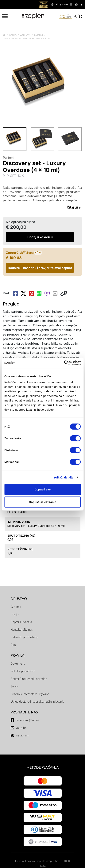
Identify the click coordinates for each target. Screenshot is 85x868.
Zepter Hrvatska (21, 622)
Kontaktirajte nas (22, 630)
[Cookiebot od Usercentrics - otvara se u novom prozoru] (64, 363)
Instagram (22, 735)
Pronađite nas (24, 712)
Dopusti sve (42, 489)
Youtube (21, 728)
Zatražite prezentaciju (25, 637)
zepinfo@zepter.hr (47, 861)
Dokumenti (18, 664)
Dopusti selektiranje (42, 502)
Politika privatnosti (23, 671)
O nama (16, 607)
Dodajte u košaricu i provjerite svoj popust (40, 268)
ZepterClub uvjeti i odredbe (29, 679)
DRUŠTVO (19, 599)
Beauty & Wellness (20, 35)
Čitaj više (74, 207)
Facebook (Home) (27, 720)
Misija (15, 614)
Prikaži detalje (64, 477)
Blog (14, 645)
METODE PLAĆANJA (43, 768)
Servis (15, 686)
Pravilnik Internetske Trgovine (30, 694)
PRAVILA (17, 656)
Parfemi (39, 35)
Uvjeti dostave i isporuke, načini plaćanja (37, 702)
